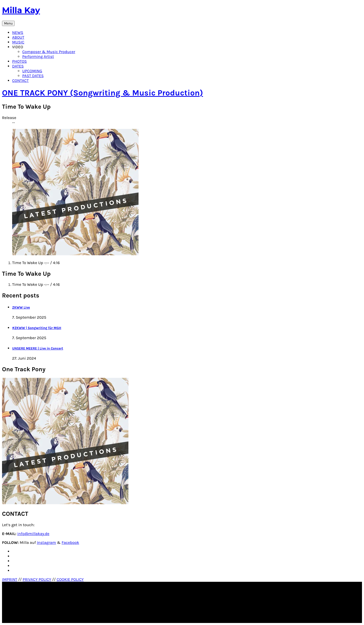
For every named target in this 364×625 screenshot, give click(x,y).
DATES (18, 66)
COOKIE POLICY (70, 579)
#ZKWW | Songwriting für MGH (37, 328)
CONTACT (20, 80)
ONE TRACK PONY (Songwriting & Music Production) (103, 93)
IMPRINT (10, 579)
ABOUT (18, 37)
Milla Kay (21, 10)
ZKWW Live (21, 307)
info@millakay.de (33, 534)
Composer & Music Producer (49, 52)
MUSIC (18, 42)
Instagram (47, 542)
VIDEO (18, 47)
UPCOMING (32, 71)
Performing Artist (38, 56)
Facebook (70, 542)
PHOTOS (19, 61)
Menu (8, 23)
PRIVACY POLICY (37, 579)
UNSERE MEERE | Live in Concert (38, 348)
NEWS (18, 32)
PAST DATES (33, 76)
